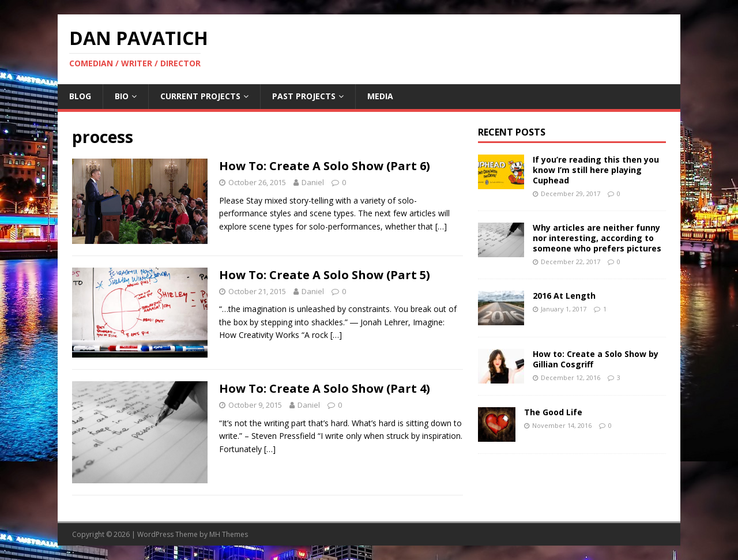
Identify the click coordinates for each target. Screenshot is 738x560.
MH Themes (229, 534)
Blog (80, 96)
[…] (441, 226)
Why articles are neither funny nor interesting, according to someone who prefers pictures (597, 238)
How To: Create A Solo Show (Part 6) (325, 166)
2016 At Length (564, 296)
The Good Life (553, 412)
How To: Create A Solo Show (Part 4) (325, 388)
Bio (122, 96)
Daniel (313, 182)
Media (380, 96)
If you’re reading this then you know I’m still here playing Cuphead (596, 170)
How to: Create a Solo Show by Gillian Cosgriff (596, 359)
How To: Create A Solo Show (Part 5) (325, 275)
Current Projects (200, 96)
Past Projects (304, 96)
